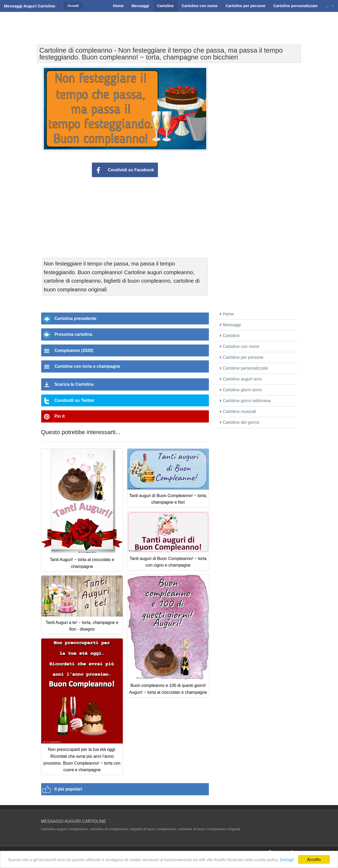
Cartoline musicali (238, 412)
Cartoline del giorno (240, 422)
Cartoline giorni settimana (245, 401)
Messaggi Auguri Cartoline (30, 6)
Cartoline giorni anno (241, 390)
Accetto (314, 859)
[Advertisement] (169, 25)
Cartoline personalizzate (244, 368)
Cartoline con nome (240, 346)
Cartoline (230, 336)
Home (227, 314)
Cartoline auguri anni (241, 379)
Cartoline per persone (242, 357)
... (327, 6)
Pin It (60, 416)
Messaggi (230, 325)
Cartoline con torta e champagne (87, 366)
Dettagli (287, 860)
